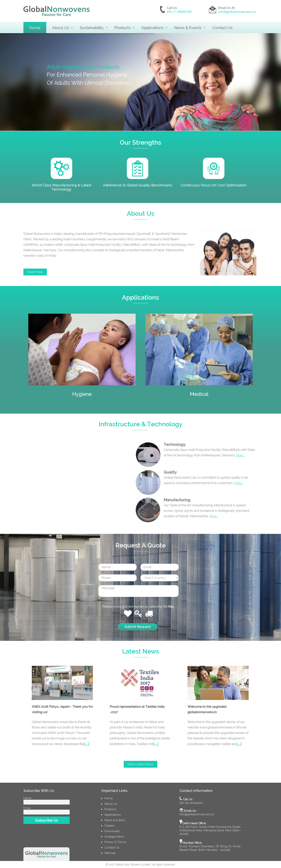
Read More (35, 272)
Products (122, 28)
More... (240, 455)
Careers (110, 826)
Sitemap (110, 853)
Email (27, 808)
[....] (87, 744)
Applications (152, 28)
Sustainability (92, 28)
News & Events (188, 28)
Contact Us (222, 28)
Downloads (112, 831)
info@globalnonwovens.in (237, 12)
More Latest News (140, 764)
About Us (61, 28)
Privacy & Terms (115, 842)
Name (27, 798)
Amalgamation (114, 837)
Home (35, 28)
